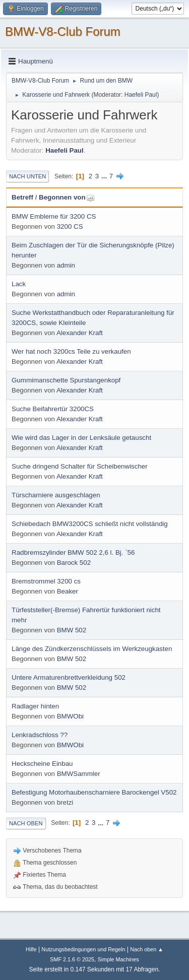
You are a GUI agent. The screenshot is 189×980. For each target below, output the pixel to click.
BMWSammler (79, 774)
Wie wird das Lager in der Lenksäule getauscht (81, 438)
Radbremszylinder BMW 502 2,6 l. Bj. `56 (73, 552)
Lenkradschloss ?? (40, 735)
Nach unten (27, 176)
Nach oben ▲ (147, 949)
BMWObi (70, 716)
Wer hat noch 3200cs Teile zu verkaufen (71, 351)
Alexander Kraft (80, 333)
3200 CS (70, 226)
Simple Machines (118, 959)
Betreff (22, 197)
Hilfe (31, 949)
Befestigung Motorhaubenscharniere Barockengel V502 (94, 792)
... (105, 176)
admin (66, 265)
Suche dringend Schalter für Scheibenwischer (80, 466)
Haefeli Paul (141, 95)
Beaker (68, 591)
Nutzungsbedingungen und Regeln (83, 949)
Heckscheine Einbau (42, 764)
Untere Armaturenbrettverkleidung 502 (69, 677)
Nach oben (26, 823)
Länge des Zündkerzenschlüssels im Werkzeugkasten (92, 649)
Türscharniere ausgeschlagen (56, 495)
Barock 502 (74, 563)
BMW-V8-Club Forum (63, 31)
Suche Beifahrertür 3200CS (53, 409)
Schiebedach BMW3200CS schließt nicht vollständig (90, 524)
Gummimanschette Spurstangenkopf (66, 380)
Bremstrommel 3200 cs (46, 581)
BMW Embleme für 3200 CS (54, 216)
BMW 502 (72, 630)
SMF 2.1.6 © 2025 (72, 959)
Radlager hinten (35, 706)
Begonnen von (67, 197)
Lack (19, 284)
